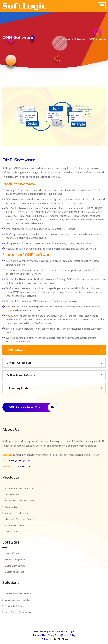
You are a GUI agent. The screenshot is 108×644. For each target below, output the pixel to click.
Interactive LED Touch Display (19, 501)
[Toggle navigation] (102, 6)
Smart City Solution (14, 606)
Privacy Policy (54, 635)
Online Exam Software (21, 375)
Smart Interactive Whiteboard (19, 488)
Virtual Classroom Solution (18, 600)
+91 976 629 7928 (20, 467)
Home (66, 39)
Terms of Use (39, 635)
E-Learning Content (19, 388)
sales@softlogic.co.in (20, 461)
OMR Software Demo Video (33, 407)
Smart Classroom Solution (18, 594)
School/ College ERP (20, 363)
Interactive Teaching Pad (17, 513)
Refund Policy (69, 635)
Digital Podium (12, 495)
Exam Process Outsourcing (18, 612)
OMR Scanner (11, 531)
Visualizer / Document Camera (20, 519)
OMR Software (16, 350)
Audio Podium (12, 507)
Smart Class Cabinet (15, 525)
